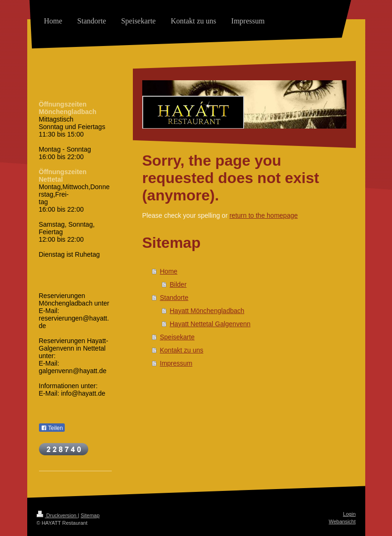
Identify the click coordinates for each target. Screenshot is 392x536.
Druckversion (57, 515)
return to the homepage (264, 215)
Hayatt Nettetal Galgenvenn (210, 324)
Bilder (178, 284)
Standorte (174, 298)
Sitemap (90, 515)
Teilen (52, 428)
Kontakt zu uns (182, 350)
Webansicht (342, 521)
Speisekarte (177, 337)
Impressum (176, 363)
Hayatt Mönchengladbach (207, 311)
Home (169, 271)
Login (350, 514)
